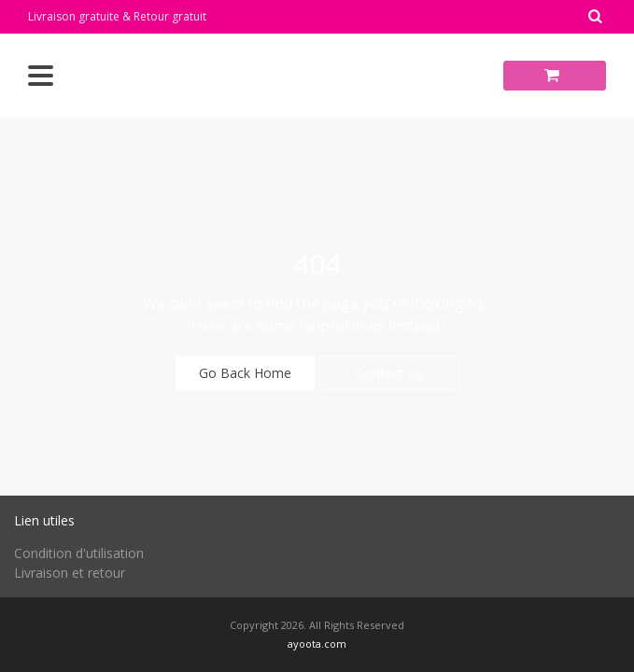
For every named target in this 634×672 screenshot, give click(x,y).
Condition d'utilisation (79, 553)
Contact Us (389, 373)
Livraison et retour (70, 573)
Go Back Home (245, 373)
